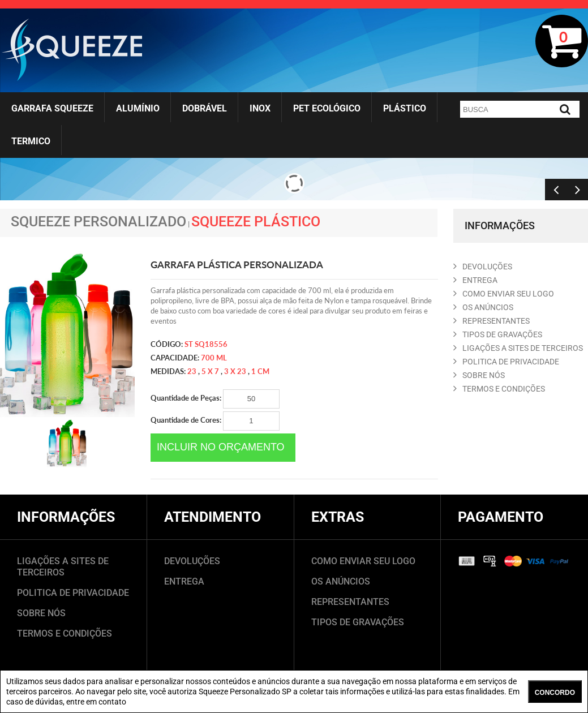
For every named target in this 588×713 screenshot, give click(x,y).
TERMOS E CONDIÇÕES (65, 633)
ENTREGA (475, 280)
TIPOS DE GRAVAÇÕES (358, 622)
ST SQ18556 (206, 344)
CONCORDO (555, 693)
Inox (260, 108)
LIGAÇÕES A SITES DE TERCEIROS (63, 567)
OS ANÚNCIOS (341, 581)
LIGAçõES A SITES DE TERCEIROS (518, 348)
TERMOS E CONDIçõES (499, 389)
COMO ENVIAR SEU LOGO (504, 294)
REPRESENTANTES (492, 321)
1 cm (260, 371)
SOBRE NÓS (41, 613)
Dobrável (205, 108)
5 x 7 (210, 371)
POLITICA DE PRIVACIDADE (506, 362)
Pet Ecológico (327, 108)
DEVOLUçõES (483, 267)
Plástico (405, 108)
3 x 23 (235, 371)
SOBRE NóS (479, 375)
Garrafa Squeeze (52, 108)
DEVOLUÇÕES (192, 561)
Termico (31, 141)
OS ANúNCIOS (483, 307)
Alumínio (138, 108)
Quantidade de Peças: (215, 399)
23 (192, 371)
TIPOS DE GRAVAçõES (498, 334)
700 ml (214, 358)
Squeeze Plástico (256, 222)
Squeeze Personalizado (98, 222)
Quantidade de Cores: (215, 421)
